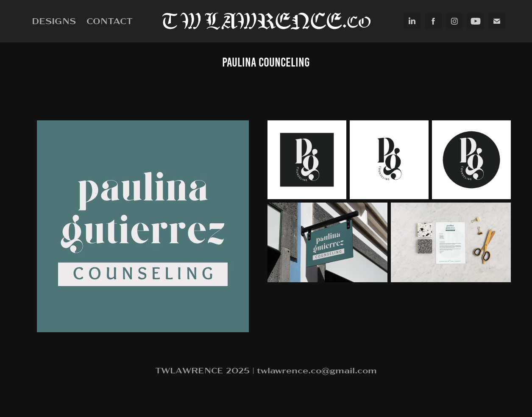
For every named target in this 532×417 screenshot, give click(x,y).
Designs (54, 21)
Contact (110, 21)
